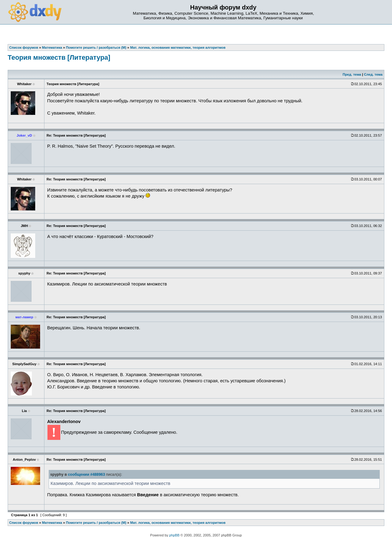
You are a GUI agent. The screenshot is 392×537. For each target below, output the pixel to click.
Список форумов (24, 523)
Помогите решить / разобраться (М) (96, 523)
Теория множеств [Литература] (59, 57)
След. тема (373, 74)
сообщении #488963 (87, 475)
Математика (52, 523)
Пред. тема (352, 74)
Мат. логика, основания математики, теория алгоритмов (178, 523)
